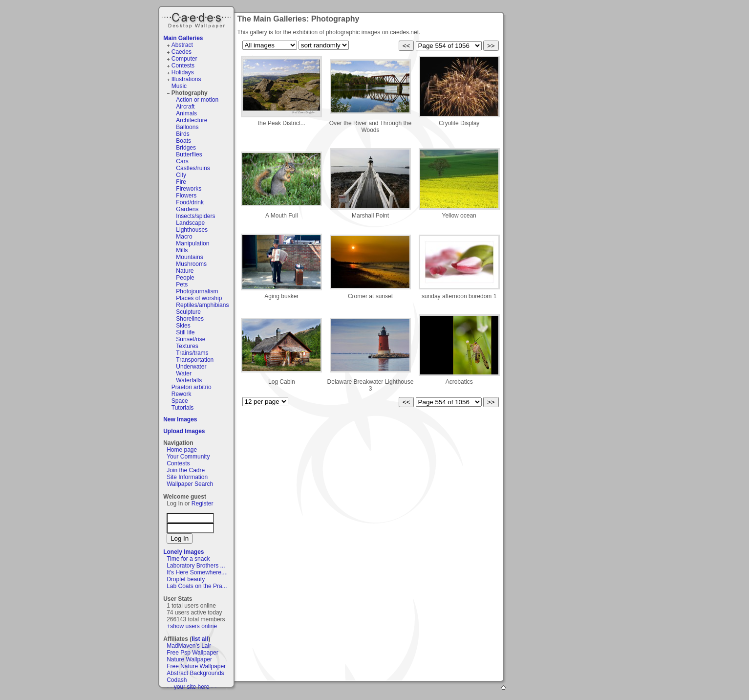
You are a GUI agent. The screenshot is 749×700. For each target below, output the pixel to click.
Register (203, 503)
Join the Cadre (186, 470)
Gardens (187, 209)
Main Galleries (183, 38)
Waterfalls (189, 380)
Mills (182, 250)
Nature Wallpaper (189, 659)
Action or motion (197, 100)
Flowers (186, 196)
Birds (182, 134)
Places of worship (199, 298)
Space (180, 401)
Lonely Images (183, 552)
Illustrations (186, 79)
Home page (182, 450)
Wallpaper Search (190, 484)
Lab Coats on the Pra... (197, 586)
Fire (181, 182)
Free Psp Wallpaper (193, 653)
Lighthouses (192, 230)
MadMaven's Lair (189, 646)
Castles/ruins (193, 168)
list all (200, 639)
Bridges (186, 148)
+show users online (192, 626)
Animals (186, 113)
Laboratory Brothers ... (196, 566)
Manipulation (193, 243)
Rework (182, 394)
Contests (183, 66)
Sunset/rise (191, 339)
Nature (185, 271)
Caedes (197, 19)
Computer (184, 59)
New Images (180, 419)
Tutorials (183, 408)
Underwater (191, 367)
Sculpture (188, 312)
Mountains (189, 257)
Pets (182, 284)
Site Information (187, 477)
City (181, 175)
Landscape (190, 223)
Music (179, 86)
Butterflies (189, 154)
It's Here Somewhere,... (197, 572)
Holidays (183, 72)
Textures (187, 346)
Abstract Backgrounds (195, 673)
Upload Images (184, 431)
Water (184, 373)
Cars (182, 161)
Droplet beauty (186, 579)
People (185, 278)
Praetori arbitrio (192, 387)
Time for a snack (188, 559)
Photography (190, 93)
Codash (177, 680)
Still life (185, 332)
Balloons (187, 127)
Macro (184, 237)
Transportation (195, 360)
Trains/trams (192, 353)
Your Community (188, 457)
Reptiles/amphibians (202, 305)
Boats (183, 141)
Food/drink (190, 202)
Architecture (192, 120)
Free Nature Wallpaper (196, 666)
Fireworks (189, 189)
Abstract (182, 45)
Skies (183, 326)
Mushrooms (191, 264)
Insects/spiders (195, 216)
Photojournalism (197, 291)
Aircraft (185, 107)
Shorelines (190, 319)
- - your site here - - (192, 687)
